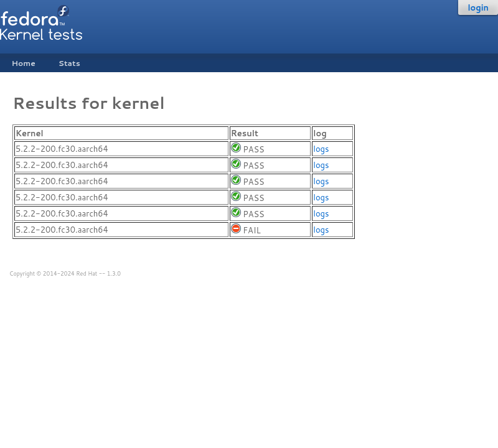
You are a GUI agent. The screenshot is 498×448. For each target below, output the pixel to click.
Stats (69, 63)
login (478, 7)
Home (23, 63)
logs (321, 149)
